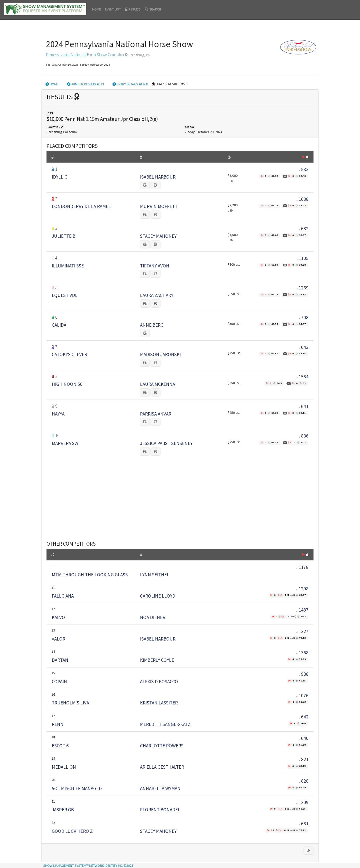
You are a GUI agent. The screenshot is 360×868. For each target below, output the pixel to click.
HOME (97, 9)
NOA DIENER (153, 617)
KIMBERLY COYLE (157, 660)
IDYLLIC (59, 177)
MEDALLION (64, 767)
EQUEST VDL (65, 295)
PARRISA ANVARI (156, 414)
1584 (303, 377)
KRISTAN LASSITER (159, 703)
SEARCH (153, 9)
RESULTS (133, 9)
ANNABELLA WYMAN (160, 788)
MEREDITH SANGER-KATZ (165, 724)
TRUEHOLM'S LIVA (70, 703)
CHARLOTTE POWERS (162, 746)
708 (305, 317)
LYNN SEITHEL (155, 575)
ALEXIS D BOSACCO (159, 681)
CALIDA (59, 325)
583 (305, 169)
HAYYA (58, 414)
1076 (302, 695)
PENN (58, 724)
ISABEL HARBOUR (158, 177)
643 (305, 347)
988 (304, 674)
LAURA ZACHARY (157, 295)
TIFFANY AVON (155, 266)
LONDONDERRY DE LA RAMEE (81, 206)
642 (304, 717)
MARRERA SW (65, 443)
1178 (302, 567)
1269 (303, 288)
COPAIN (59, 681)
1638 (303, 199)
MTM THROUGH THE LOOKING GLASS (90, 575)
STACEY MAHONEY (158, 236)
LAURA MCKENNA (157, 384)
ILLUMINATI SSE (68, 266)
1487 (302, 610)
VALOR (58, 639)
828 (304, 781)
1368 (302, 652)
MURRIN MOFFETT (159, 206)
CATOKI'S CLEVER (69, 354)
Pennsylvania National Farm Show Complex (85, 55)
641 (305, 406)
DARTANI (61, 660)
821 (304, 759)
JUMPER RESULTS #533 (85, 84)
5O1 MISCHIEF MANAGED (77, 788)
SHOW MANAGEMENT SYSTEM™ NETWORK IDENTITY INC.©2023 (88, 866)
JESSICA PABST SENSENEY (166, 443)
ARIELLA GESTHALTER (162, 767)
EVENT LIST (113, 9)
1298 (302, 589)
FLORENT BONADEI (159, 810)
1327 (302, 631)
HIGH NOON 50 (67, 384)
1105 (303, 258)
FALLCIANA (63, 596)
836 (305, 436)
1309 (302, 802)
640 (304, 738)
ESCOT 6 (60, 746)
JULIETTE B (63, 236)
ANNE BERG (152, 325)
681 (304, 824)
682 (305, 228)
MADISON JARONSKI (160, 354)
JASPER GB (63, 810)
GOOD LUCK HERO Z (72, 831)
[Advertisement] (180, 494)
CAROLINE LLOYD (158, 596)
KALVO (58, 617)
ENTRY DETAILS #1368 (130, 84)
